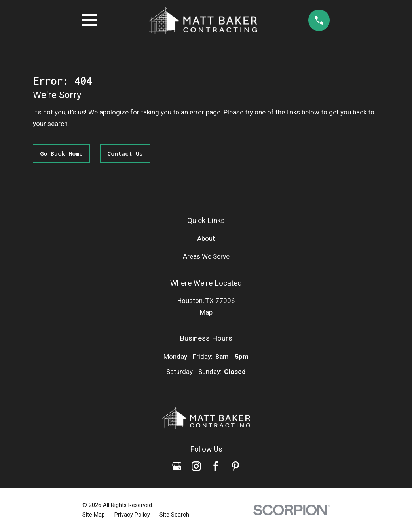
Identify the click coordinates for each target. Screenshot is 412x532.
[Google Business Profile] (177, 466)
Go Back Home (61, 153)
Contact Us (125, 153)
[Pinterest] (235, 466)
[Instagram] (196, 466)
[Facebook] (216, 466)
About (206, 238)
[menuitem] (94, 515)
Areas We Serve (206, 256)
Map (206, 312)
